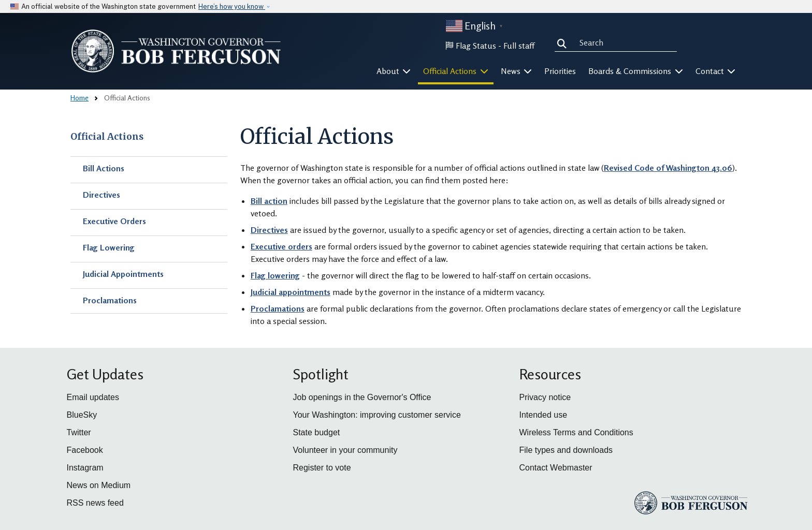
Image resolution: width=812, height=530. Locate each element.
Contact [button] (716, 71)
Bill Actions (104, 168)
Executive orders (281, 246)
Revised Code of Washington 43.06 (668, 168)
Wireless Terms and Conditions (576, 432)
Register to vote (322, 468)
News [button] (517, 71)
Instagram (85, 468)
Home (79, 98)
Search (564, 42)
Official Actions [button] (456, 71)
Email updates (93, 397)
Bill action (269, 201)
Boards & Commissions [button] (636, 71)
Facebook (85, 450)
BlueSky (82, 415)
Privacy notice (545, 397)
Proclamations (110, 300)
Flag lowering (275, 275)
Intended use (543, 415)
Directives (102, 195)
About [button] (394, 71)
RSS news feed (95, 503)
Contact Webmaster (556, 468)
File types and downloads (566, 450)
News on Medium (99, 485)
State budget (317, 432)
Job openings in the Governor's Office (362, 397)
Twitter (79, 432)
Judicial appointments (291, 292)
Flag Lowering (109, 247)
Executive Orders (114, 221)
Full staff (519, 46)
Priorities (560, 71)
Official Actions (107, 137)
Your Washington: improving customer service (377, 415)
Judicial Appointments (123, 274)
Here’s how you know (232, 6)
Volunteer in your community (345, 450)
